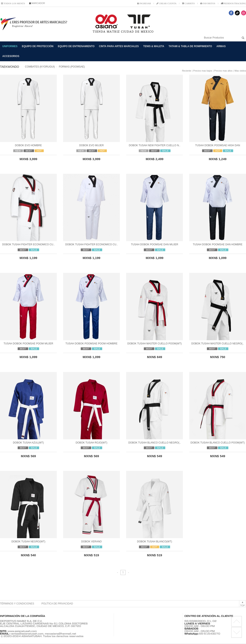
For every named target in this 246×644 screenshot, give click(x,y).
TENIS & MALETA (154, 46)
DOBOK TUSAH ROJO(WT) (91, 443)
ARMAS (221, 46)
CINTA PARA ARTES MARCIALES (119, 46)
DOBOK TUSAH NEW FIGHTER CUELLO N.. (155, 145)
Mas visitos (240, 71)
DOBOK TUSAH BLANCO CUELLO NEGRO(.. (154, 443)
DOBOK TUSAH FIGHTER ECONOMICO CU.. (28, 244)
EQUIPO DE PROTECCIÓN (38, 46)
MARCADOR (37, 3)
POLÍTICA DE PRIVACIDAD (57, 604)
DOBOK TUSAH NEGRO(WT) (28, 542)
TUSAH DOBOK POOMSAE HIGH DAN (218, 145)
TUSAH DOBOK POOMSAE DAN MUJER (155, 244)
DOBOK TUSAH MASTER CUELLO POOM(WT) (155, 344)
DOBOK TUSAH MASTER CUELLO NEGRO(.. (218, 344)
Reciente (187, 71)
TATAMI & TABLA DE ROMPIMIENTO (190, 46)
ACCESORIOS (11, 56)
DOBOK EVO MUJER (92, 145)
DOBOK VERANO (91, 542)
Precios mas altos (223, 71)
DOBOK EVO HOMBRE (28, 145)
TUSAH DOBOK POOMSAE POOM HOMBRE (91, 344)
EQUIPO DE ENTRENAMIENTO (76, 46)
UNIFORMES (10, 46)
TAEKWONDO (10, 67)
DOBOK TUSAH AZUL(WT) (28, 443)
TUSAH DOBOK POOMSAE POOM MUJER (28, 344)
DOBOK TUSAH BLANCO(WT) (155, 542)
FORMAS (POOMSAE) (72, 67)
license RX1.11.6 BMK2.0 (237, 632)
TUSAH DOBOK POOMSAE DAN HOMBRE (218, 244)
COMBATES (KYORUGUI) (40, 67)
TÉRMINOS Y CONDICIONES (17, 604)
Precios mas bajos (203, 71)
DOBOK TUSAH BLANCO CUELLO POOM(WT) (218, 443)
